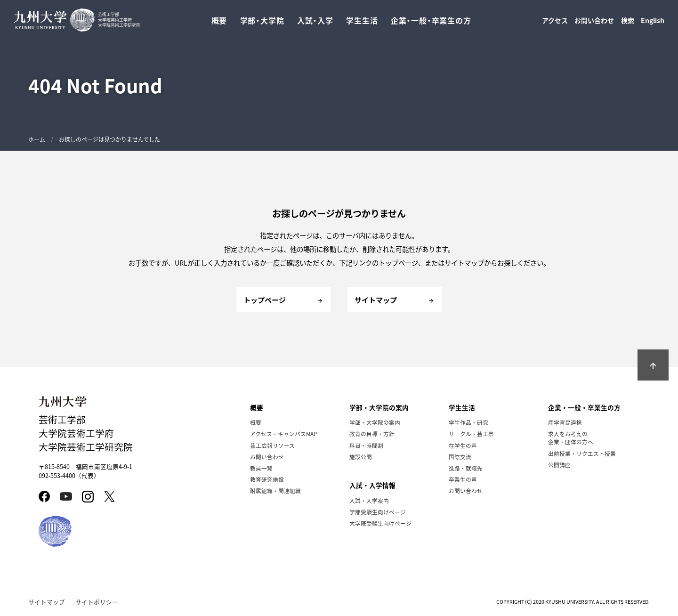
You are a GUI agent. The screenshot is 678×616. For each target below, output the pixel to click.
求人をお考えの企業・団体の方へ (571, 438)
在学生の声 (463, 445)
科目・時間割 (366, 445)
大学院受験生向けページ (380, 523)
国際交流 (460, 457)
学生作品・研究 (468, 422)
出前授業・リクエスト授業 (582, 453)
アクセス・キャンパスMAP (283, 434)
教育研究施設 (267, 479)
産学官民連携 (565, 422)
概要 (256, 422)
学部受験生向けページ (378, 512)
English (653, 23)
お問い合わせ (594, 23)
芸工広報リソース (272, 445)
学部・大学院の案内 (375, 422)
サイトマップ (47, 602)
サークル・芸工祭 (471, 434)
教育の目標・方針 (372, 434)
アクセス (555, 23)
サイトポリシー (97, 602)
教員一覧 (261, 468)
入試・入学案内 (369, 500)
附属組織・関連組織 (275, 490)
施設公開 (361, 457)
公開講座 (559, 465)
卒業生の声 (463, 479)
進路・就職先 (466, 468)
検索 (628, 23)
